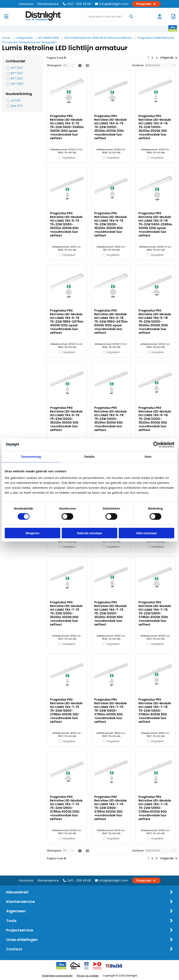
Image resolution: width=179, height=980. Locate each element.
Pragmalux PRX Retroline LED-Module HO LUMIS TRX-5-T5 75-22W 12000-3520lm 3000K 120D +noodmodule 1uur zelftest (110, 127)
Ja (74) (16, 101)
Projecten (146, 4)
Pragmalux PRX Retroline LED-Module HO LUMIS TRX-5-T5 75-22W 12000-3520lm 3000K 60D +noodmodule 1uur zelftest (66, 224)
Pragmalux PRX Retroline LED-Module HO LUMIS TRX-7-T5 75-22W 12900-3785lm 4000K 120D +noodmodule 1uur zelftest (155, 613)
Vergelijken (69, 158)
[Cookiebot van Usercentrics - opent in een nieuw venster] (156, 445)
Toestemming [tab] (31, 457)
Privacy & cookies (88, 976)
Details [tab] (89, 457)
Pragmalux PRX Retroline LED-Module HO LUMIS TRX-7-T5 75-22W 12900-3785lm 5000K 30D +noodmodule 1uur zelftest (110, 808)
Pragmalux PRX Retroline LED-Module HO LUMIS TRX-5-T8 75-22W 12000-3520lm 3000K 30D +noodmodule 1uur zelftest (66, 419)
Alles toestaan (146, 533)
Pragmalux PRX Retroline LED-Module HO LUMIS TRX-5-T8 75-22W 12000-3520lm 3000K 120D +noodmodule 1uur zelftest (155, 322)
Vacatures (26, 4)
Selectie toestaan (90, 533)
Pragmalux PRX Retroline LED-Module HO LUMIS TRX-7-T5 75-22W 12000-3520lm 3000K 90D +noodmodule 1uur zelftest (110, 613)
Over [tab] (148, 457)
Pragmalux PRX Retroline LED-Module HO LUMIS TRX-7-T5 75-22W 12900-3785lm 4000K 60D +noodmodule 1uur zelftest (110, 711)
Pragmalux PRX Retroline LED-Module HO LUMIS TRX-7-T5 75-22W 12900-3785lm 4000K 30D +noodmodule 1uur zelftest (66, 711)
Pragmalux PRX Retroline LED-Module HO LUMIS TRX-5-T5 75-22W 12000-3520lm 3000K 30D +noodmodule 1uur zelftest (155, 127)
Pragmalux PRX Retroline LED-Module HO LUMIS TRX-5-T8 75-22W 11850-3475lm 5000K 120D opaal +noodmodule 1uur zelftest (111, 322)
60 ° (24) (17, 73)
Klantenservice (48, 4)
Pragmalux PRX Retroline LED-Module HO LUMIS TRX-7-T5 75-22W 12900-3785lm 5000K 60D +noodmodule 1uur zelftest (155, 808)
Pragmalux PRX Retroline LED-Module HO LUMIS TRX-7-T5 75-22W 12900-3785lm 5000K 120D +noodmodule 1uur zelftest (66, 808)
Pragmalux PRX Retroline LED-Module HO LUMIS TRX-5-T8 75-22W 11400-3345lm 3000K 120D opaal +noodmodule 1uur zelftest (155, 224)
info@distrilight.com (112, 4)
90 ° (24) (17, 79)
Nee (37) (17, 106)
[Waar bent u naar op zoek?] (131, 17)
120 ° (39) (17, 84)
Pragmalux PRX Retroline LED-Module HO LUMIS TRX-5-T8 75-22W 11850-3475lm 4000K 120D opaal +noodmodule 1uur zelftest (67, 322)
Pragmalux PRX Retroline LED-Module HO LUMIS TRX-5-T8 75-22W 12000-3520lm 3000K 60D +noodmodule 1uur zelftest (110, 419)
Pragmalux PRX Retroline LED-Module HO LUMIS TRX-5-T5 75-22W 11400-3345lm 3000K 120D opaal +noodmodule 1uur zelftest (67, 127)
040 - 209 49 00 (77, 4)
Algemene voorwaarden (57, 976)
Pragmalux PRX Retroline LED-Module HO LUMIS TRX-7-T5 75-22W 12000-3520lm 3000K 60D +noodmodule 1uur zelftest (66, 613)
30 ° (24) (17, 68)
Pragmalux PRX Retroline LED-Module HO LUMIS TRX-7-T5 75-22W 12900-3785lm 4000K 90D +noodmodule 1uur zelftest (155, 711)
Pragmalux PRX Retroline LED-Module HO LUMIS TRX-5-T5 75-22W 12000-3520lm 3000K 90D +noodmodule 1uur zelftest (110, 224)
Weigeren (32, 533)
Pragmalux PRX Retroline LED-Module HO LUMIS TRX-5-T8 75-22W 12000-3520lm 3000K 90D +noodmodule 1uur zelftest (155, 419)
